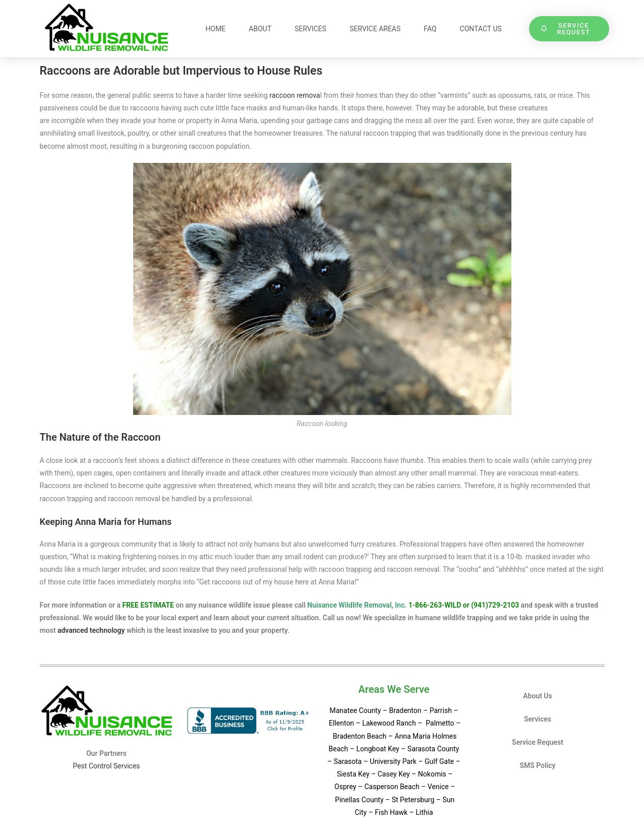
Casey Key (394, 774)
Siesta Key (354, 774)
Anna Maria (412, 736)
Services (310, 29)
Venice (438, 787)
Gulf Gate (439, 761)
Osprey (345, 787)
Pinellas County (359, 800)
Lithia (424, 812)
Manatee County (356, 710)
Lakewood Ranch (389, 723)
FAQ (430, 29)
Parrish (441, 710)
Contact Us (481, 29)
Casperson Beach (392, 787)
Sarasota (348, 761)
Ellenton (341, 723)
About (260, 29)
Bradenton (405, 710)
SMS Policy (537, 765)
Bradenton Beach (360, 736)
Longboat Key (377, 749)
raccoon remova (295, 95)
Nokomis (432, 774)
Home (216, 29)
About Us (538, 696)
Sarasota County (433, 749)
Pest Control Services (106, 766)
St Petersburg (414, 800)
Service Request (538, 742)
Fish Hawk (391, 812)
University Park (393, 761)
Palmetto (439, 723)
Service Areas (375, 29)
